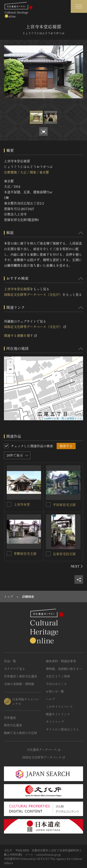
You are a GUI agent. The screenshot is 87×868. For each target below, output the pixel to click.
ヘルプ (50, 699)
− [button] (10, 370)
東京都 (44, 172)
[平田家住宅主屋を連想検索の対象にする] (48, 505)
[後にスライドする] (77, 566)
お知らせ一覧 (55, 691)
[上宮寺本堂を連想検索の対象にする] (9, 504)
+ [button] (10, 363)
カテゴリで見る (14, 669)
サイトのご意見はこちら (63, 729)
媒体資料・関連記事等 (61, 661)
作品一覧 (10, 661)
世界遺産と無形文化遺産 (21, 676)
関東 (33, 172)
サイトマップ (55, 722)
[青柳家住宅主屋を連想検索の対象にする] (9, 554)
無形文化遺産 (13, 725)
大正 (23, 172)
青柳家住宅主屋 (25, 554)
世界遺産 (10, 718)
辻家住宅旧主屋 (64, 554)
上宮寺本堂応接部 (17, 289)
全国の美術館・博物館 (19, 684)
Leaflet (48, 418)
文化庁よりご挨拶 (58, 676)
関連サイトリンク (58, 714)
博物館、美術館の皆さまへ (64, 669)
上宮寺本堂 (22, 504)
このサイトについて (60, 706)
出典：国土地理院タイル (68, 418)
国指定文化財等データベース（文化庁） (33, 294)
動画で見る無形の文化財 (21, 733)
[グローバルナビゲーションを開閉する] (79, 6)
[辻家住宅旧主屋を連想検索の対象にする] (48, 554)
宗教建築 (10, 172)
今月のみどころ (56, 684)
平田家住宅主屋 (64, 505)
